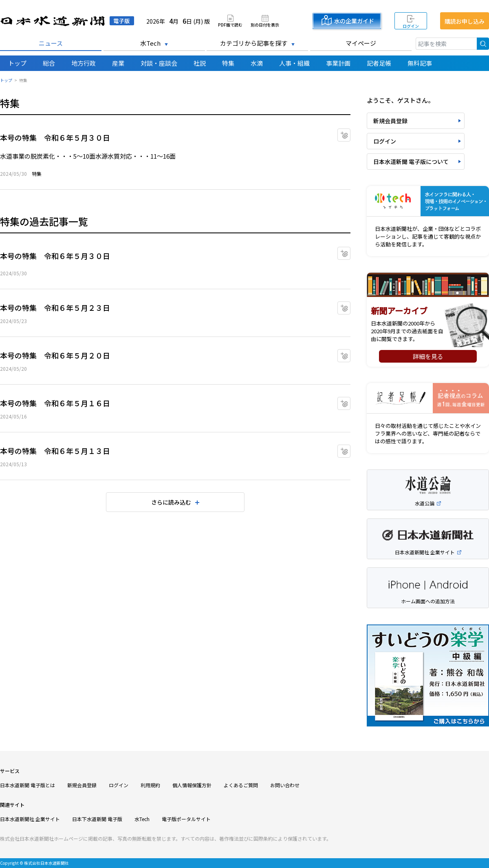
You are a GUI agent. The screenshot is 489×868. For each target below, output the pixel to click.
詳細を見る (428, 356)
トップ (17, 63)
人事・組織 (294, 63)
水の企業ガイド (354, 21)
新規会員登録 (390, 121)
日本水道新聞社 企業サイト (30, 819)
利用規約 (150, 785)
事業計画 (338, 63)
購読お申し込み (465, 21)
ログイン (411, 26)
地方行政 (84, 63)
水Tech (150, 43)
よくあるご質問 (241, 785)
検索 (483, 44)
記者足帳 (379, 63)
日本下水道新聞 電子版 (97, 819)
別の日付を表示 (265, 24)
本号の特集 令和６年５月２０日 (55, 355)
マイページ (361, 43)
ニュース (51, 43)
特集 (228, 63)
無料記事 (420, 63)
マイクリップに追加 (350, 132)
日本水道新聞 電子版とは (28, 785)
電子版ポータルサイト (186, 819)
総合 (49, 63)
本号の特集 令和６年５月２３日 (55, 308)
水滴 (257, 63)
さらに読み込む (171, 502)
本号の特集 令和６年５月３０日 (55, 137)
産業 (118, 63)
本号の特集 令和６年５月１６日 (55, 403)
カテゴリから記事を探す (254, 43)
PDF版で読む (230, 24)
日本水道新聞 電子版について (411, 162)
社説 (200, 63)
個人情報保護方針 (192, 785)
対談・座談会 (159, 63)
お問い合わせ (285, 785)
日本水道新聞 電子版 (67, 21)
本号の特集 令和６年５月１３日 (55, 451)
